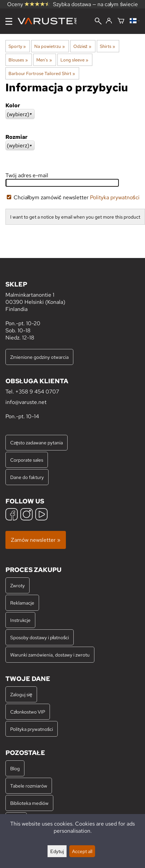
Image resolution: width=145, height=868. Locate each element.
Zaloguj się (21, 694)
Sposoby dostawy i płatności (40, 637)
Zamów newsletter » (36, 540)
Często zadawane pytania (37, 442)
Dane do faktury (27, 477)
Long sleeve (74, 60)
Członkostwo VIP (28, 712)
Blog (15, 768)
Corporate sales (27, 460)
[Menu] (9, 21)
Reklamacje (22, 603)
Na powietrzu (49, 46)
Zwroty (17, 585)
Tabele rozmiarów (29, 786)
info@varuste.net (26, 402)
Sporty (17, 46)
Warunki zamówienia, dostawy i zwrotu (50, 655)
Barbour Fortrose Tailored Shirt (42, 73)
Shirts (107, 46)
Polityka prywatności (115, 197)
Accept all (82, 851)
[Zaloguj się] (109, 21)
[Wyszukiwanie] (98, 22)
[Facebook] (12, 515)
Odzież (82, 46)
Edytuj (57, 851)
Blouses (18, 60)
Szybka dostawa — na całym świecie (96, 4)
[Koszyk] (121, 21)
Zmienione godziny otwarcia (39, 357)
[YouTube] (41, 515)
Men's (44, 60)
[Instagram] (26, 515)
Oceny (29, 4)
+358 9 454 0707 (37, 392)
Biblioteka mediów (29, 803)
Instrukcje (20, 620)
